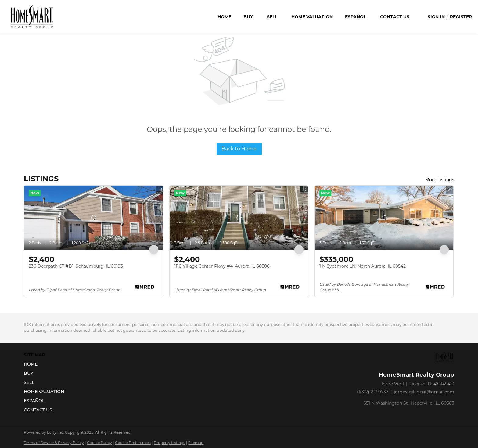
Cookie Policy (99, 443)
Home (224, 17)
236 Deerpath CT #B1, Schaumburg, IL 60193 (76, 266)
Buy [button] (248, 17)
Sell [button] (272, 17)
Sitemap (196, 443)
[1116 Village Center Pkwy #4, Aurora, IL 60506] (239, 218)
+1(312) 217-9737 (372, 392)
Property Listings (169, 443)
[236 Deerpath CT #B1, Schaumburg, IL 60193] (93, 218)
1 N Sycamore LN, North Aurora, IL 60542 (363, 266)
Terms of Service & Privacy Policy (54, 443)
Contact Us (395, 17)
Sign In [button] (436, 17)
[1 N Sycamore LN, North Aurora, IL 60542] (384, 218)
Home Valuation (312, 17)
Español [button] (356, 17)
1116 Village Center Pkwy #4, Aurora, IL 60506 (222, 266)
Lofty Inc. (56, 432)
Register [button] (461, 17)
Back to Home (239, 149)
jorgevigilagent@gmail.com (424, 392)
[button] (46, 364)
